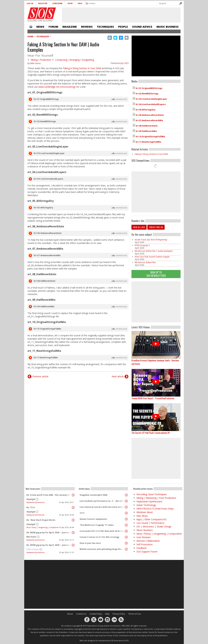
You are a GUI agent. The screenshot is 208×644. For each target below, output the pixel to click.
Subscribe (57, 3)
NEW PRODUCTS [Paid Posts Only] (155, 509)
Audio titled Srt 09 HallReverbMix (78, 307)
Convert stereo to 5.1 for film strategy (99, 537)
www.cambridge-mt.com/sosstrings (57, 87)
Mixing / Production (41, 60)
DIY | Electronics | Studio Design (154, 527)
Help (80, 3)
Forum (53, 27)
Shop (70, 3)
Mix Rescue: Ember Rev (145, 262)
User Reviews (144, 537)
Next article (118, 376)
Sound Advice (142, 27)
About (70, 614)
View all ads (139, 227)
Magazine (70, 27)
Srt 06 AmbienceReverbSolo (150, 115)
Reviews (87, 27)
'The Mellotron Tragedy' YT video (97, 525)
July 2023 (124, 63)
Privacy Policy (119, 614)
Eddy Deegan (33, 549)
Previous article (40, 376)
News (40, 27)
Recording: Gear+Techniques (152, 494)
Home (31, 27)
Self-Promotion (145, 544)
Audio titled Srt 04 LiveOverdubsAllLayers (78, 179)
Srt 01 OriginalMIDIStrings (149, 88)
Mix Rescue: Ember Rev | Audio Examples (154, 251)
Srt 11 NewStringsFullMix (148, 142)
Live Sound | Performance (150, 523)
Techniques (105, 27)
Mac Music (142, 516)
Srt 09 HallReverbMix (146, 131)
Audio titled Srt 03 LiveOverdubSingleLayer (78, 153)
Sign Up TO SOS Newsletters (156, 274)
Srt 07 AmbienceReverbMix (149, 120)
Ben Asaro (31, 537)
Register (43, 3)
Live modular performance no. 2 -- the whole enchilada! (103, 501)
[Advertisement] (156, 302)
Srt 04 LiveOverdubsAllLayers (151, 104)
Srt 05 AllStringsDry (146, 110)
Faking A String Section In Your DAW (82, 68)
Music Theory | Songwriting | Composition (43, 527)
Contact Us (81, 614)
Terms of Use (135, 614)
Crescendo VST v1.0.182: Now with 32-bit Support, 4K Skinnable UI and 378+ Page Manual (103, 531)
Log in (30, 3)
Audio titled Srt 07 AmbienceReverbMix (78, 255)
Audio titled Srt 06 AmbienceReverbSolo (78, 233)
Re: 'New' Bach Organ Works (41, 520)
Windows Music (145, 512)
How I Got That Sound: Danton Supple (152, 257)
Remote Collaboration (148, 541)
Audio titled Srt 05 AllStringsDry (78, 208)
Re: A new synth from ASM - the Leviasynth (48, 495)
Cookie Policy (96, 614)
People (123, 27)
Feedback (142, 548)
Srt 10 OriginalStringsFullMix (150, 137)
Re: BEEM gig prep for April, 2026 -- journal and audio (49, 533)
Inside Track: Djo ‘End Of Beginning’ (151, 240)
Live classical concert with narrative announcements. (103, 507)
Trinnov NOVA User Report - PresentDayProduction (153, 398)
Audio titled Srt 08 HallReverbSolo (78, 281)
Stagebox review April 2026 (93, 495)
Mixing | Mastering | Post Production (156, 498)
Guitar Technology (146, 505)
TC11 (82, 513)
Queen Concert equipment (93, 519)
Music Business (168, 27)
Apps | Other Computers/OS (152, 519)
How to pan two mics (90, 543)
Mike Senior (36, 63)
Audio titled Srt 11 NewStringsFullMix (78, 358)
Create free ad (156, 227)
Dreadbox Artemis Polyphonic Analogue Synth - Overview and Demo (155, 362)
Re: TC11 (31, 507)
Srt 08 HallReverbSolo (147, 126)
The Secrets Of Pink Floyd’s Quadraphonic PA (151, 433)
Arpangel (31, 499)
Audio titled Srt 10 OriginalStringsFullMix (78, 329)
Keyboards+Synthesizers (36, 502)
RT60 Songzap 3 (142, 245)
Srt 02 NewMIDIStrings (147, 94)
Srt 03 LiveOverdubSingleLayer (151, 99)
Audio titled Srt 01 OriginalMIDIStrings (78, 99)
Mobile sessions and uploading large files (101, 549)
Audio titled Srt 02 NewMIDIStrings (78, 121)
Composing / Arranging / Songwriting (75, 60)
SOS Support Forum (147, 552)
